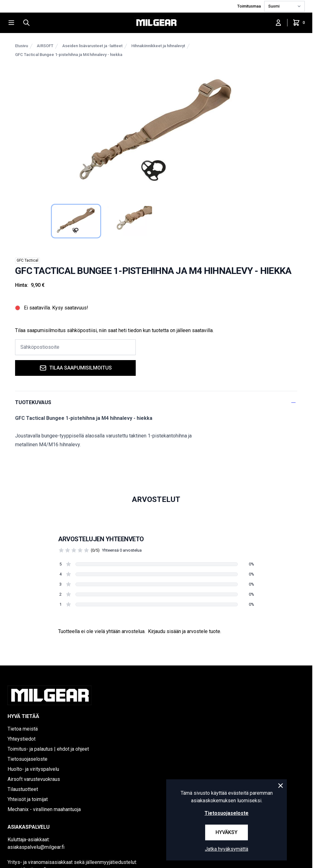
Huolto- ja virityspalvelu (33, 769)
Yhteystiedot (22, 739)
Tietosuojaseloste (27, 759)
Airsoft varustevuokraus (34, 779)
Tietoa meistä (23, 729)
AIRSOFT (45, 46)
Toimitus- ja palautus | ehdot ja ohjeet (48, 749)
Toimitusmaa (249, 6)
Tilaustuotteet (23, 789)
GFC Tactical (27, 260)
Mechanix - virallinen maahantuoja (44, 809)
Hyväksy (227, 832)
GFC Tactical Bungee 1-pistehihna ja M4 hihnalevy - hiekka (69, 55)
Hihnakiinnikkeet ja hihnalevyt (158, 46)
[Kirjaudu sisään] (278, 23)
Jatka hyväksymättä (227, 849)
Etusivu (22, 46)
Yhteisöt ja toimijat (28, 799)
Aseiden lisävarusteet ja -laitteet (92, 46)
